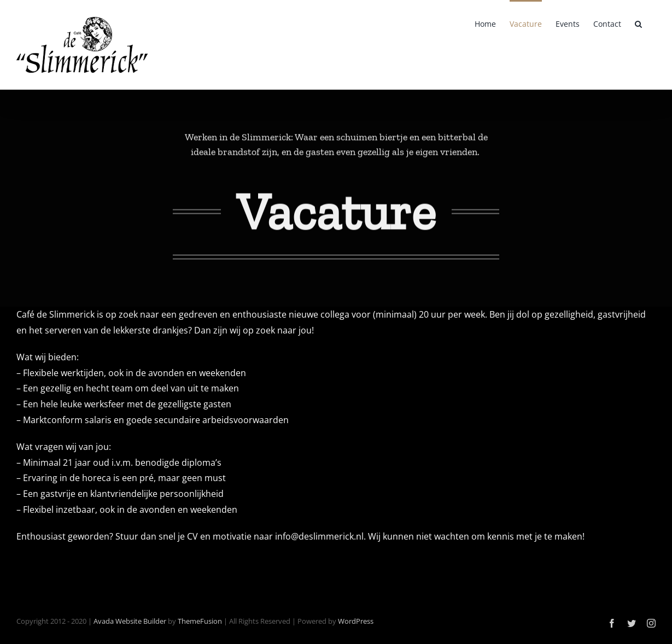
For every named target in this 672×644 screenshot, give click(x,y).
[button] (638, 23)
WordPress (356, 621)
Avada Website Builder (130, 621)
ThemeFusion (200, 621)
